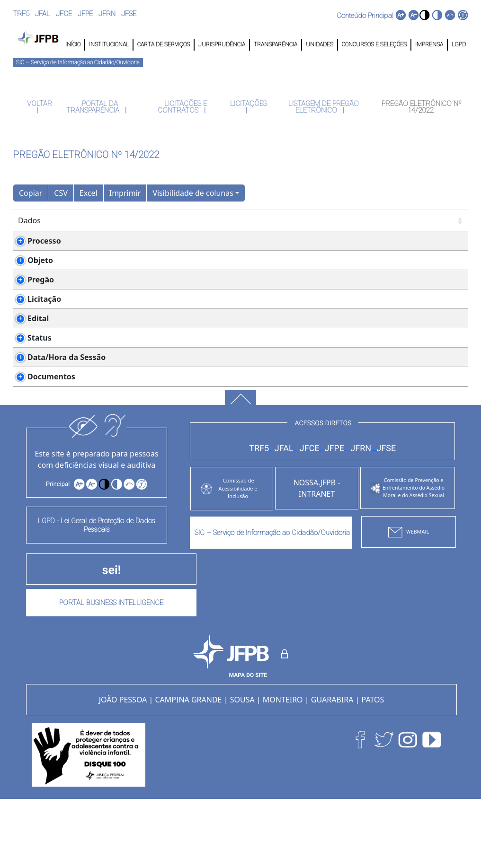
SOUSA (242, 768)
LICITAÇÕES (248, 104)
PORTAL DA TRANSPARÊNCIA (94, 107)
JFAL (43, 14)
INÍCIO (73, 44)
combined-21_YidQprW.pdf (146, 445)
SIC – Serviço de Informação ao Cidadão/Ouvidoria (78, 62)
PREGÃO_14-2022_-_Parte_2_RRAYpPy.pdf (171, 422)
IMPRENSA (429, 44)
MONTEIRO (283, 768)
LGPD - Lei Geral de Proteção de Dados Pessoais (97, 593)
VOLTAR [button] (39, 104)
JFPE (85, 14)
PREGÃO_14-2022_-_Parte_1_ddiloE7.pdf (169, 433)
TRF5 (21, 14)
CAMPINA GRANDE (188, 768)
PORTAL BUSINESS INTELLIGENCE (111, 671)
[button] (424, 15)
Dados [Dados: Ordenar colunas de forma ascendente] (29, 220)
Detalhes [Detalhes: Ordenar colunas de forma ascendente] (109, 220)
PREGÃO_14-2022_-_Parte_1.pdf (154, 352)
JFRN (107, 14)
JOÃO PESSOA (123, 768)
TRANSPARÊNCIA (276, 44)
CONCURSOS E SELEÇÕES (374, 44)
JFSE (129, 14)
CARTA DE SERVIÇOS (164, 44)
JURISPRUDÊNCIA (222, 44)
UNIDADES (320, 44)
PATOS (373, 768)
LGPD (458, 44)
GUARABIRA (332, 768)
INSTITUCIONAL (109, 44)
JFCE (64, 14)
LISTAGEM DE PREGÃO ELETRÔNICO (323, 107)
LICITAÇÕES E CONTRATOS (182, 107)
